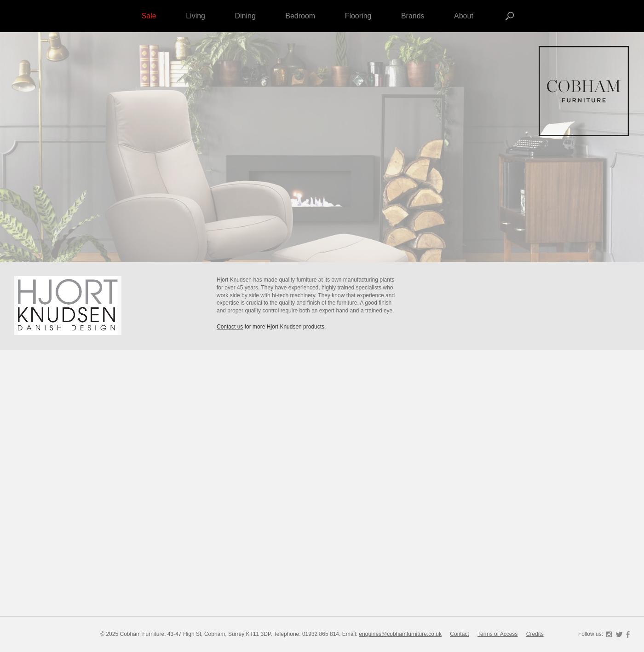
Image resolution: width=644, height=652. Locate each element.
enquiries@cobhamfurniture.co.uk (400, 634)
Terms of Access (497, 634)
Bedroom (300, 16)
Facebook (628, 635)
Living (195, 16)
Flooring (358, 16)
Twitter (619, 635)
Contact (459, 634)
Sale (149, 16)
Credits (535, 634)
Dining (245, 16)
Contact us (230, 327)
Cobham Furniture (584, 92)
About (464, 16)
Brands (413, 16)
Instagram (609, 635)
